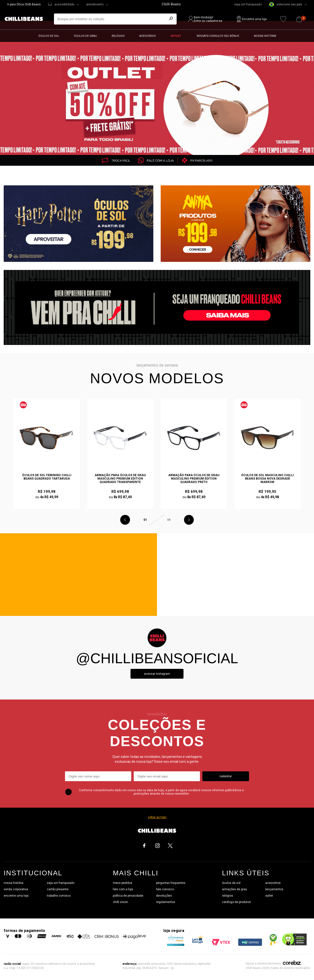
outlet (269, 896)
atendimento (95, 4)
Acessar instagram (157, 674)
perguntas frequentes (171, 883)
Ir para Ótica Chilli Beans (24, 4)
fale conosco (165, 889)
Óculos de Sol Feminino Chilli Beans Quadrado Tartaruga (47, 477)
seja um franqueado (248, 4)
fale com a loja (123, 889)
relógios (228, 896)
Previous (125, 520)
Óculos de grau (85, 36)
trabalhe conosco (59, 896)
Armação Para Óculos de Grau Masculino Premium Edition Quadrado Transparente (120, 479)
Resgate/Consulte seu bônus (218, 36)
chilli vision (120, 902)
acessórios (273, 883)
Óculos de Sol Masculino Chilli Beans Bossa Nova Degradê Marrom (268, 479)
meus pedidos (123, 883)
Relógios (118, 36)
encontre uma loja (16, 896)
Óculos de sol (49, 36)
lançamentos (274, 889)
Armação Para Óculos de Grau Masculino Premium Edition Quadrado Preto (194, 479)
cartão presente (58, 889)
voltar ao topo (157, 817)
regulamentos (166, 902)
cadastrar (226, 776)
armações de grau (235, 889)
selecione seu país (286, 4)
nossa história (13, 883)
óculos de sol (231, 883)
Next (189, 520)
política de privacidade (128, 896)
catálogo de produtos (236, 902)
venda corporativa (16, 889)
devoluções (164, 896)
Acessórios (148, 36)
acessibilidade (64, 4)
